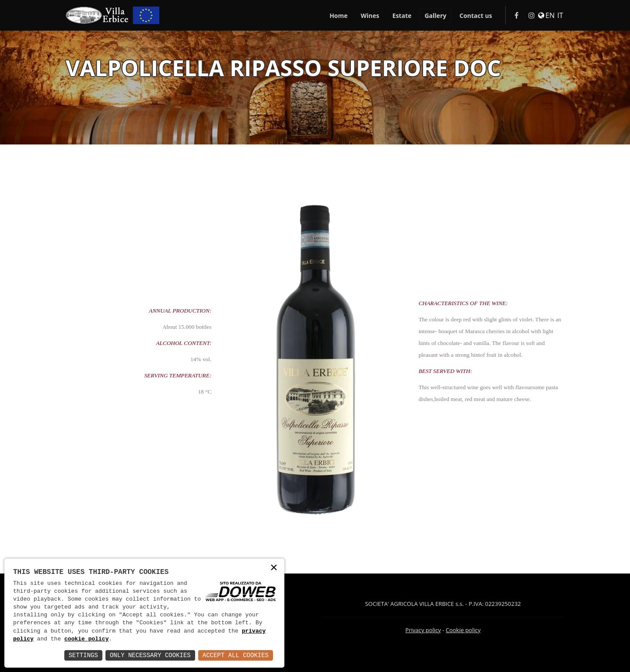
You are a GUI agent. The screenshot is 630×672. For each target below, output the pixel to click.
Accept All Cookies (236, 655)
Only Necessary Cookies (150, 655)
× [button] (274, 568)
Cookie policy (463, 630)
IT (560, 16)
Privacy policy (423, 630)
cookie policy (86, 639)
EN (550, 16)
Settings (83, 655)
